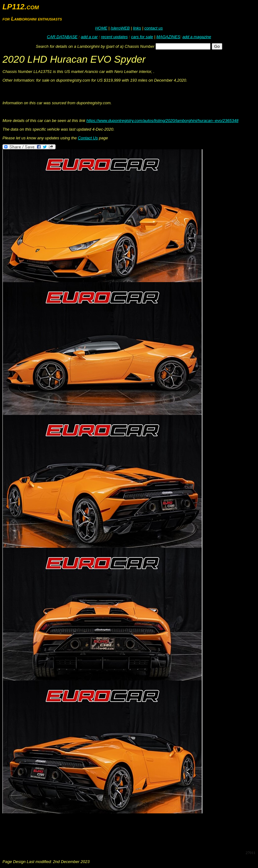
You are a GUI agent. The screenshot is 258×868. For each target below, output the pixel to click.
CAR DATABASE (62, 37)
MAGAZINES (168, 37)
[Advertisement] (115, 831)
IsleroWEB (120, 28)
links (137, 28)
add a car (89, 37)
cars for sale (142, 37)
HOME (101, 28)
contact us (154, 28)
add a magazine (197, 37)
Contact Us (88, 138)
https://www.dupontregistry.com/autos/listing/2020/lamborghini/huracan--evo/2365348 (162, 121)
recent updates (114, 37)
